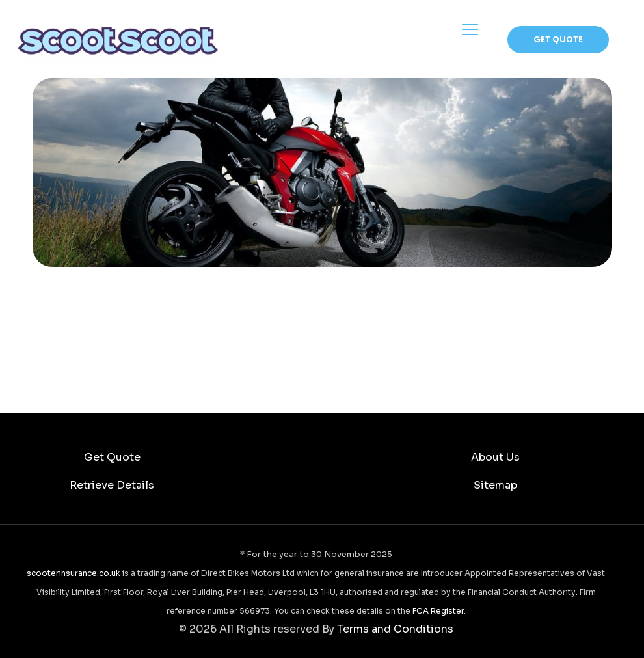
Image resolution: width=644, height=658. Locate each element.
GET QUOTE (558, 39)
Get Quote (112, 457)
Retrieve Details (112, 485)
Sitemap (495, 485)
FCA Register (438, 611)
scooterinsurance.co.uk (74, 573)
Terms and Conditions (395, 629)
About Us (495, 457)
